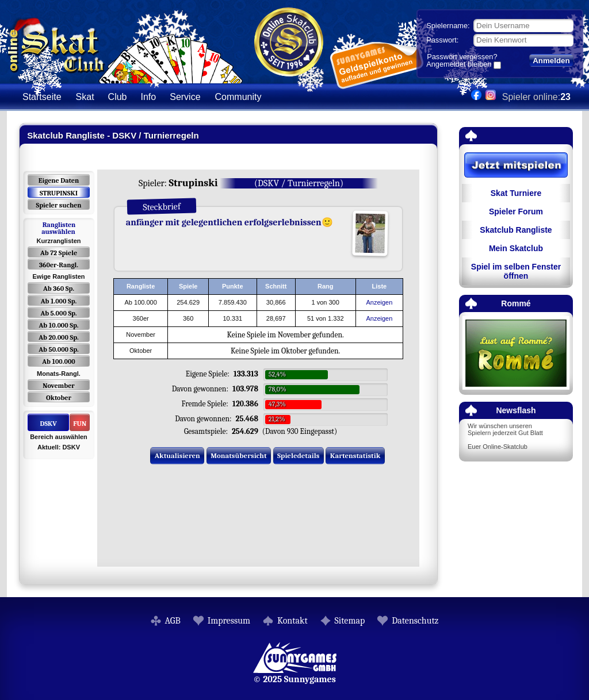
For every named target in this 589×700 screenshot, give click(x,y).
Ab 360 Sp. (59, 289)
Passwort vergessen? (462, 57)
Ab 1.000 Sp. (59, 301)
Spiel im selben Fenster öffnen (516, 271)
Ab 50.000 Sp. (59, 349)
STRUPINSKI (59, 193)
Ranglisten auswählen (58, 228)
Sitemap (350, 621)
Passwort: (442, 40)
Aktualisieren (177, 455)
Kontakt (292, 621)
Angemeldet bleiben (459, 65)
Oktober (59, 398)
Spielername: (448, 26)
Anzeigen (379, 302)
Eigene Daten (59, 180)
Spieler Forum (516, 211)
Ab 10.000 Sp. (59, 325)
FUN (80, 424)
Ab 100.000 (58, 361)
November (59, 386)
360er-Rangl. (59, 265)
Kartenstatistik (355, 455)
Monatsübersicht (239, 455)
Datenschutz (415, 621)
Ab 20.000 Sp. (58, 337)
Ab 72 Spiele (59, 253)
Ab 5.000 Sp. (58, 313)
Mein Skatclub (516, 248)
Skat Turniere (516, 193)
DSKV (48, 424)
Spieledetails (298, 455)
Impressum (229, 621)
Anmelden (551, 61)
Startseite (42, 97)
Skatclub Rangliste (516, 230)
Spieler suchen (58, 205)
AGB (173, 621)
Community (238, 97)
